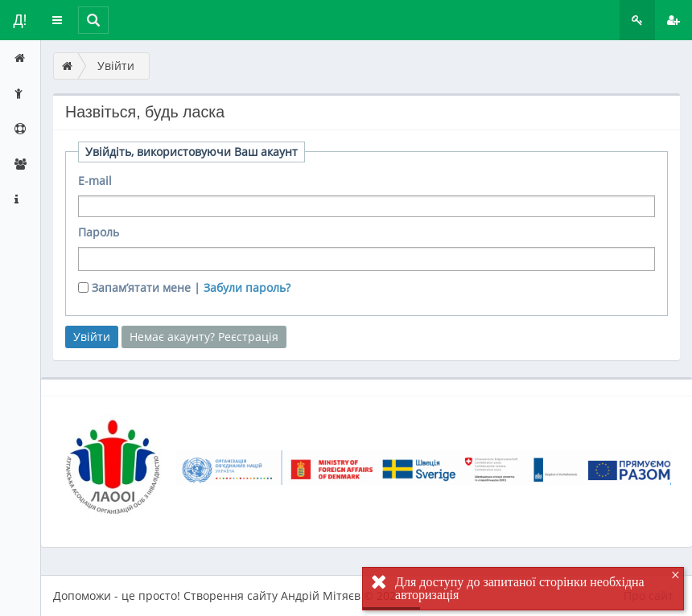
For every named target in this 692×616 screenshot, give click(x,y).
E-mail (95, 181)
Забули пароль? (247, 287)
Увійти (116, 66)
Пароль (99, 232)
